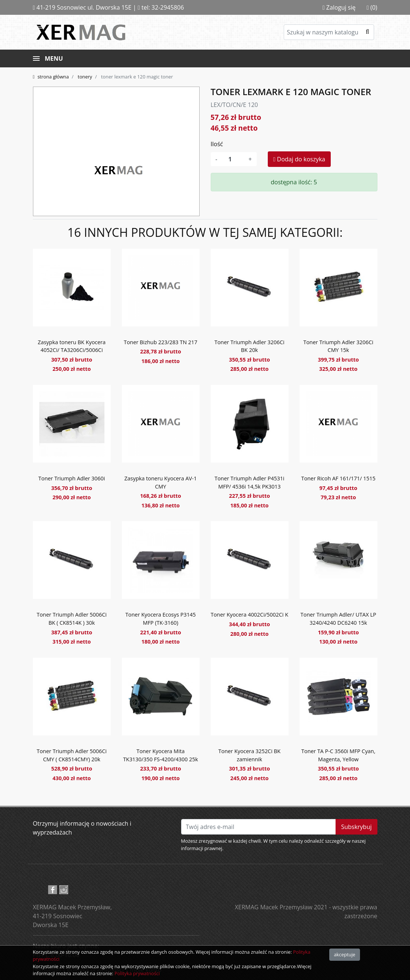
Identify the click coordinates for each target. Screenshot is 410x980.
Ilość (217, 144)
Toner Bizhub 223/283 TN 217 (161, 342)
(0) (372, 7)
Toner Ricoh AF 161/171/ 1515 (338, 478)
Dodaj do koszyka (299, 159)
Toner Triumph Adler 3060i (72, 478)
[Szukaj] (329, 32)
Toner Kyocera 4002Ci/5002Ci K (249, 615)
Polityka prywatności (137, 973)
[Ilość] (233, 159)
